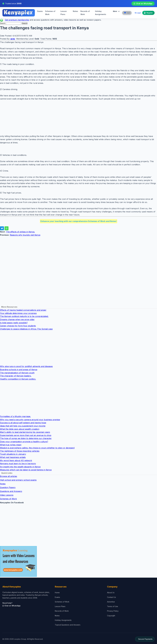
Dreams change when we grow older (17, 319)
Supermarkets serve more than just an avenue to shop (26, 435)
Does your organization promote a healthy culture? (24, 442)
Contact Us (111, 597)
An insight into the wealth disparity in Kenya (20, 467)
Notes (75, 11)
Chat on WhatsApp (143, 4)
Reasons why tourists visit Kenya (25, 235)
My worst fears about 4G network (16, 460)
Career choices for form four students (18, 326)
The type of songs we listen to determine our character (26, 438)
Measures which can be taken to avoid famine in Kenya (26, 470)
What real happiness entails (13, 457)
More (116, 11)
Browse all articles (9, 476)
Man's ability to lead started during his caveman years (25, 432)
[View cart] (127, 13)
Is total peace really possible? (14, 323)
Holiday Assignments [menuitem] (100, 13)
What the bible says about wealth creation (20, 429)
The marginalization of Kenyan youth (17, 373)
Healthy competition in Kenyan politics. (18, 379)
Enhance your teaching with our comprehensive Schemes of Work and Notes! (79, 221)
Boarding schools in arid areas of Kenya (19, 370)
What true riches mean (11, 445)
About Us (111, 593)
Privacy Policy (113, 611)
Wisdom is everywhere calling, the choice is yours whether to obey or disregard (37, 448)
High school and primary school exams (18, 480)
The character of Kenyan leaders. (16, 376)
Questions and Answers (11, 491)
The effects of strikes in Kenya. (20, 232)
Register (148, 13)
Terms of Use (113, 606)
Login (138, 13)
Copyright (111, 616)
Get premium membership (17, 20)
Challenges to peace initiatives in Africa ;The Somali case (26, 329)
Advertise (111, 602)
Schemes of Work (50, 13)
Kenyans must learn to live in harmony (18, 464)
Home (57, 593)
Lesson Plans (63, 13)
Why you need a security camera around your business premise (30, 420)
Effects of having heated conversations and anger (23, 310)
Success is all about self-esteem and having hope (23, 423)
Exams (40, 11)
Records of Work (85, 13)
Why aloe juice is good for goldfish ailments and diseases (26, 366)
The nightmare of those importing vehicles (20, 451)
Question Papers (8, 487)
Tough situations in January (13, 454)
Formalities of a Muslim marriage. (15, 416)
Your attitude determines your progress (18, 313)
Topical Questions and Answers (68, 625)
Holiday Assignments (63, 620)
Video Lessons (7, 495)
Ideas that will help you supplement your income (23, 426)
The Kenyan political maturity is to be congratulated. (24, 316)
